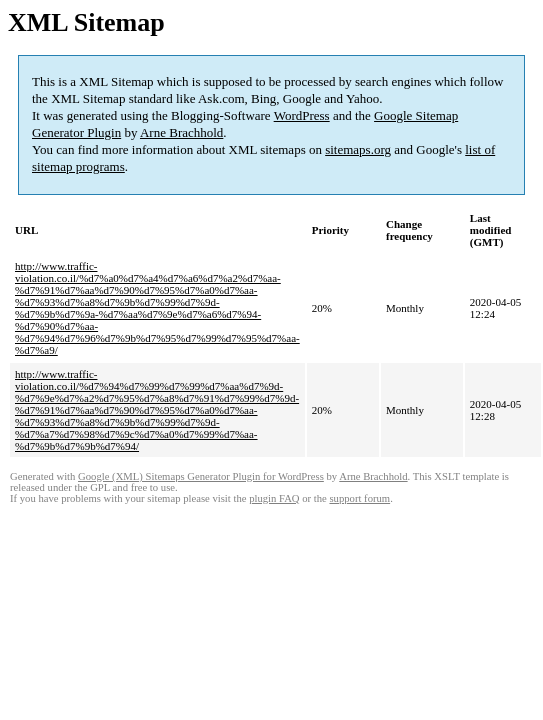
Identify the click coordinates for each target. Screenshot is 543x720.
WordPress (302, 115)
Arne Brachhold (181, 132)
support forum (359, 498)
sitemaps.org (358, 149)
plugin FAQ (274, 498)
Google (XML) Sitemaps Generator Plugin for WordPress (201, 476)
